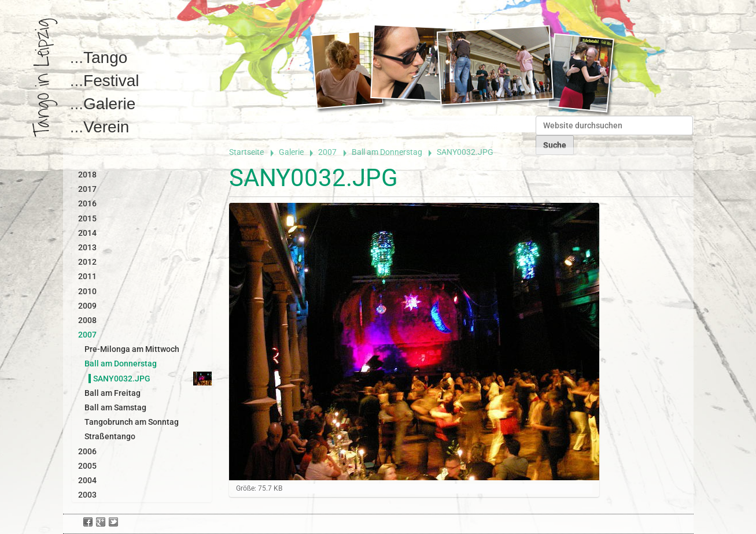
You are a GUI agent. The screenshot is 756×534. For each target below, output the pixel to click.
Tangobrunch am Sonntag (132, 422)
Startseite (246, 152)
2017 (87, 189)
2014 (87, 233)
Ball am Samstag (115, 407)
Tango (105, 58)
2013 (87, 247)
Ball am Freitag (113, 393)
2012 (87, 262)
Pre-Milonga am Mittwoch (132, 349)
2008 (87, 320)
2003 (87, 495)
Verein (106, 127)
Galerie (109, 104)
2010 (87, 291)
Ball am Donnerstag (387, 152)
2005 (87, 466)
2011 (87, 276)
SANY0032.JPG (122, 379)
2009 (87, 306)
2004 (87, 480)
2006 (87, 451)
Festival (111, 81)
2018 (87, 175)
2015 (87, 218)
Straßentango (110, 436)
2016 (87, 203)
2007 (327, 152)
